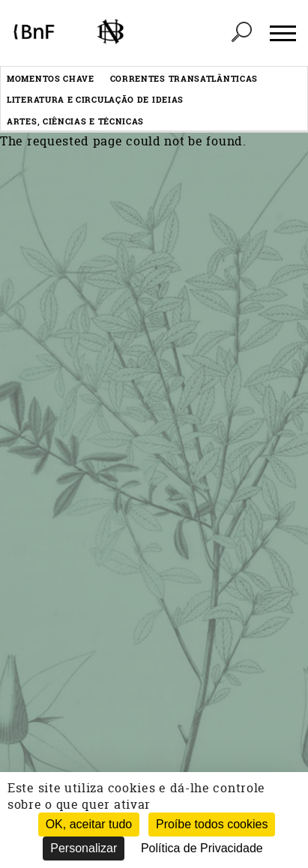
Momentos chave (51, 78)
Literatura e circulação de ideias (95, 99)
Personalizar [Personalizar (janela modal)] (84, 848)
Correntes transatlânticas (184, 78)
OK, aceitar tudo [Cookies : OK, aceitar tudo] (89, 824)
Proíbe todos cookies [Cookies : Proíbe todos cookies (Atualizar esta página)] (212, 824)
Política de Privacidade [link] (202, 848)
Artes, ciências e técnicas (75, 121)
